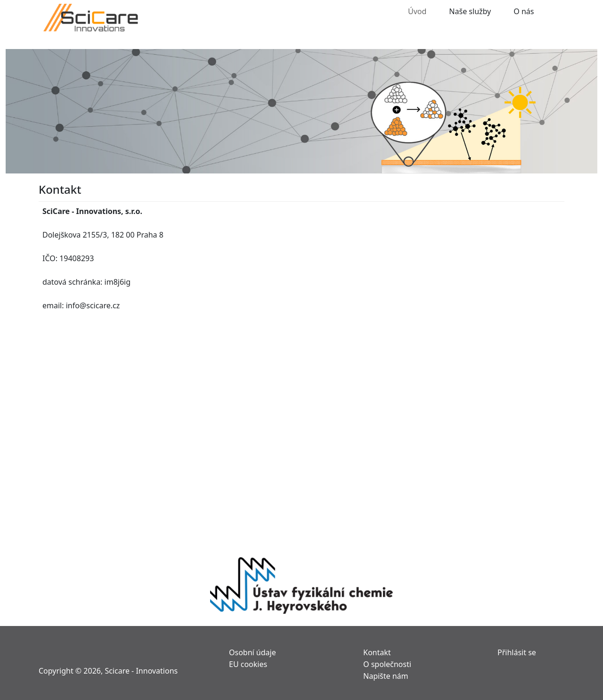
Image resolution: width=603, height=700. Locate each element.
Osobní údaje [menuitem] (253, 652)
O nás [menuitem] (524, 11)
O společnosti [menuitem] (387, 663)
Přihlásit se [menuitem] (517, 652)
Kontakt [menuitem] (377, 652)
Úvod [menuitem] (417, 11)
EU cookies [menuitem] (248, 663)
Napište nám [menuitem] (386, 675)
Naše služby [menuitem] (470, 11)
